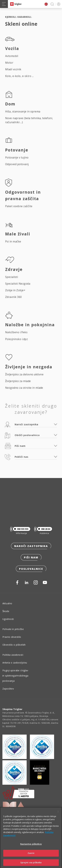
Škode (6, 611)
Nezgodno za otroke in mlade (24, 388)
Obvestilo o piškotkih (14, 645)
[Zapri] (58, 817)
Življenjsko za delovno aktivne (24, 374)
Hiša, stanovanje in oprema (23, 111)
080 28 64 (44, 529)
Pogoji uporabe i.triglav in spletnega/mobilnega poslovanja (15, 676)
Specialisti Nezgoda (18, 284)
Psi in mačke (13, 241)
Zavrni (31, 858)
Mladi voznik (13, 69)
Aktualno (7, 603)
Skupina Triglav (12, 709)
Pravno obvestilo (12, 637)
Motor (9, 63)
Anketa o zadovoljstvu (15, 663)
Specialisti (12, 277)
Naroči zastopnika (31, 546)
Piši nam (31, 557)
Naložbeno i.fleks (16, 332)
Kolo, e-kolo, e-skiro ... (19, 76)
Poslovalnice (31, 569)
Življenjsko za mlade (18, 381)
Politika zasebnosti (13, 655)
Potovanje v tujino (17, 157)
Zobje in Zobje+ (15, 290)
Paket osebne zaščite (19, 206)
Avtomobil (12, 56)
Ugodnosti (8, 619)
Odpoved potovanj (17, 164)
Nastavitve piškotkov (31, 849)
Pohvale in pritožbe (13, 629)
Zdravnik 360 (13, 297)
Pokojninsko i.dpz (16, 339)
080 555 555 (21, 529)
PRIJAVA (58, 4)
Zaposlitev (8, 689)
